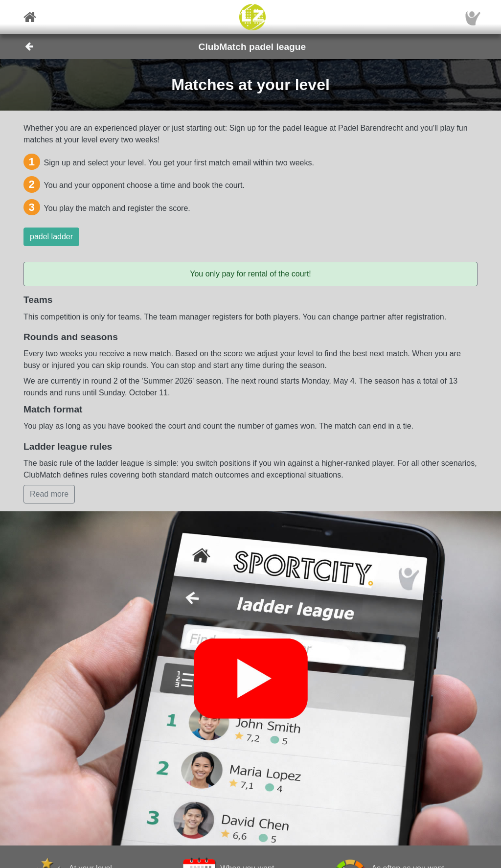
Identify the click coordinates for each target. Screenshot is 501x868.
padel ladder (51, 237)
